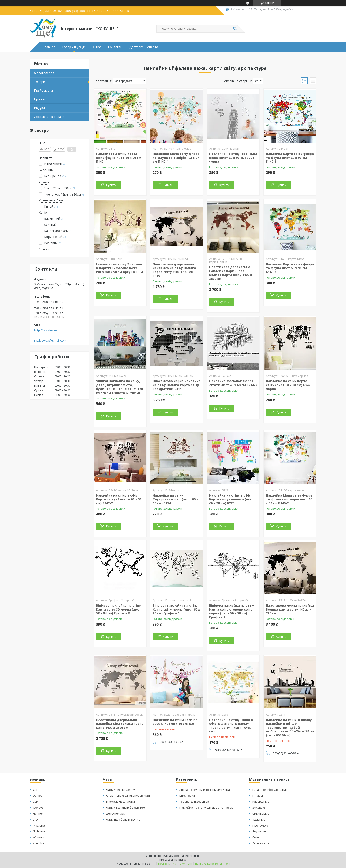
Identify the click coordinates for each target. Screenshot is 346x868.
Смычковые (261, 813)
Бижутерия (187, 796)
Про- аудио (260, 825)
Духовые (259, 808)
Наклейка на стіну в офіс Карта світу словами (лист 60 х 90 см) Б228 (232, 499)
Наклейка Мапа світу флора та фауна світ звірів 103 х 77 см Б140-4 (176, 158)
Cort (36, 790)
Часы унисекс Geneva (121, 790)
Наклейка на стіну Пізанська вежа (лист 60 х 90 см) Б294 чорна (233, 158)
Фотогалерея (44, 73)
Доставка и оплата (144, 47)
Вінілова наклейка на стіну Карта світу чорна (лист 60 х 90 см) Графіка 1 (176, 609)
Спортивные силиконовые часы (129, 796)
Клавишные (261, 802)
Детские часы (116, 813)
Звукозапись (262, 831)
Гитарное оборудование (270, 790)
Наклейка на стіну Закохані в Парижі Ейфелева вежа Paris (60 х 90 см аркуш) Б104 (119, 268)
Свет (256, 837)
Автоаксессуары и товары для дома (205, 790)
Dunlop (38, 796)
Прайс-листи (43, 90)
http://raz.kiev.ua (46, 330)
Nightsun (39, 831)
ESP (35, 802)
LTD (35, 819)
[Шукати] (235, 29)
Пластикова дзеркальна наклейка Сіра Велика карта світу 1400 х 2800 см (120, 724)
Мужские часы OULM (120, 802)
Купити (111, 185)
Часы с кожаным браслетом (126, 808)
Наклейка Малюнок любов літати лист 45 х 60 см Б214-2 (233, 383)
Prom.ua (195, 856)
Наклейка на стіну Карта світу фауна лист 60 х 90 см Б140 (119, 158)
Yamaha (38, 843)
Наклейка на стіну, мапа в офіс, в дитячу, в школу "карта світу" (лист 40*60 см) (231, 726)
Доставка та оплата (49, 117)
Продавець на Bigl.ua (173, 860)
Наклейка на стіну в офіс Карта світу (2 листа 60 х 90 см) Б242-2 (119, 499)
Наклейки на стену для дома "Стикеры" (207, 808)
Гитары (258, 796)
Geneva (38, 808)
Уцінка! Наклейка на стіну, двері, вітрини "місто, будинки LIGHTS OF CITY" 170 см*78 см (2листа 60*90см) (119, 387)
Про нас (40, 99)
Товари (39, 82)
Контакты (115, 47)
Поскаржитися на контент (175, 864)
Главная (49, 47)
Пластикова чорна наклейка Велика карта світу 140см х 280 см (290, 609)
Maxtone (39, 825)
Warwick (39, 837)
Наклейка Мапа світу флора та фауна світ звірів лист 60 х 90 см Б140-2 (289, 499)
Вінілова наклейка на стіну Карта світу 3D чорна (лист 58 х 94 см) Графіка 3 (118, 609)
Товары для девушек (194, 802)
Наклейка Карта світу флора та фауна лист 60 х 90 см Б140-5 (290, 268)
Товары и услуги (74, 47)
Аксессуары (261, 843)
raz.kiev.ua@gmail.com (50, 341)
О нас (97, 47)
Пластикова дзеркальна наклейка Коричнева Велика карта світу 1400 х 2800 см (231, 273)
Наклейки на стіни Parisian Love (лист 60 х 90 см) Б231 (175, 722)
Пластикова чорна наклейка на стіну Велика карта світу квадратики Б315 (177, 385)
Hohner (38, 813)
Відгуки (39, 108)
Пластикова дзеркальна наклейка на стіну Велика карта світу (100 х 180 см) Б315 (174, 270)
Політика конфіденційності (213, 864)
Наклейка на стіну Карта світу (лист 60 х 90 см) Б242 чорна (288, 385)
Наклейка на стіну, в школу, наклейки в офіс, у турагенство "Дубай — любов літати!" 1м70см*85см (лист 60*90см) (290, 728)
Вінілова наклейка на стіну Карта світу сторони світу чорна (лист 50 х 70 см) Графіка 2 (232, 611)
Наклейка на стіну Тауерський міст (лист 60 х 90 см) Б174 (175, 499)
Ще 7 (46, 249)
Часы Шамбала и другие (123, 819)
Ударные (259, 819)
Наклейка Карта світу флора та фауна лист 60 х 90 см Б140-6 (290, 158)
